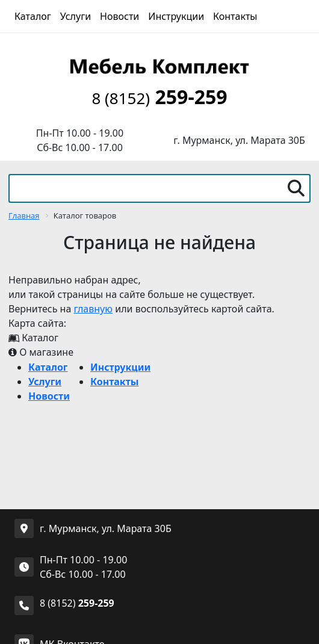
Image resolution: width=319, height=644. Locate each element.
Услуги (76, 16)
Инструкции (176, 16)
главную (93, 309)
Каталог (33, 16)
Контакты (235, 16)
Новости (119, 16)
